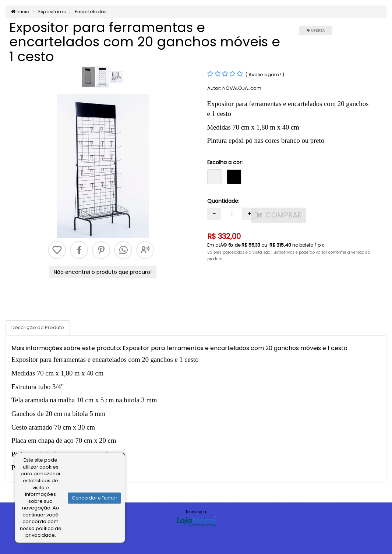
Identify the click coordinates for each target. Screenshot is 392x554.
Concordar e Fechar (94, 498)
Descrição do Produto (38, 327)
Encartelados (90, 12)
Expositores (52, 12)
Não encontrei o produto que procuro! (103, 272)
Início (20, 12)
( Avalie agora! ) (265, 75)
